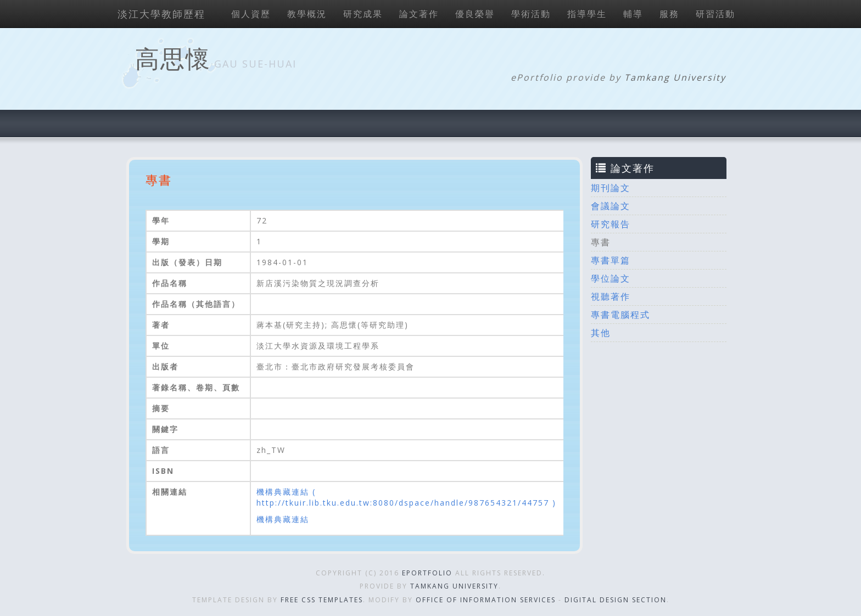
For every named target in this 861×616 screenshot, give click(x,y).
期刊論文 (611, 188)
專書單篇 (611, 260)
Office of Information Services (486, 600)
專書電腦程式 (620, 315)
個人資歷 (251, 14)
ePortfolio (427, 573)
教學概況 (307, 14)
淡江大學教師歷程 (161, 14)
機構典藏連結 (283, 519)
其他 (601, 333)
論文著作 (419, 14)
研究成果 (363, 14)
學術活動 (531, 14)
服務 (669, 14)
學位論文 (611, 278)
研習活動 (715, 14)
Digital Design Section (616, 600)
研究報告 (611, 224)
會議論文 (611, 206)
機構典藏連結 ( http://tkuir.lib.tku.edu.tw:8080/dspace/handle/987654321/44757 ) (406, 497)
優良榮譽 (475, 14)
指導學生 (587, 14)
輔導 (633, 14)
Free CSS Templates (322, 600)
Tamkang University (675, 77)
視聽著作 (611, 296)
